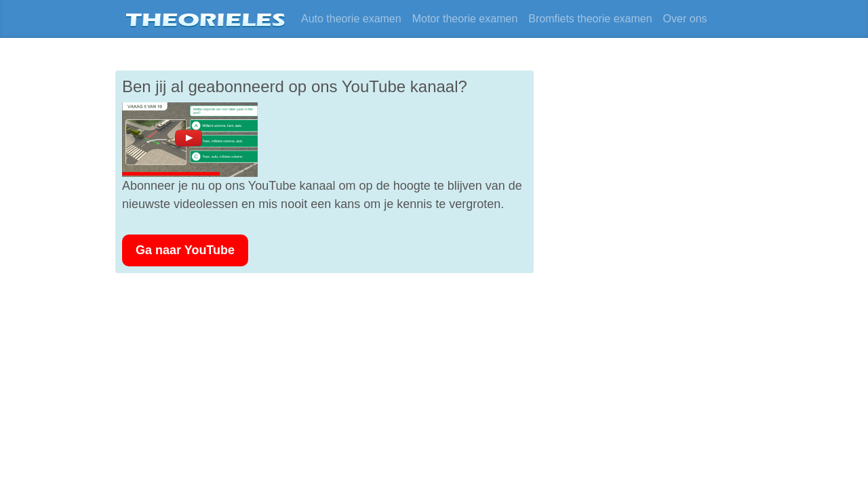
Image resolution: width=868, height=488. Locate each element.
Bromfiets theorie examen (590, 19)
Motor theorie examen (465, 19)
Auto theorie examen (351, 19)
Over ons (685, 19)
